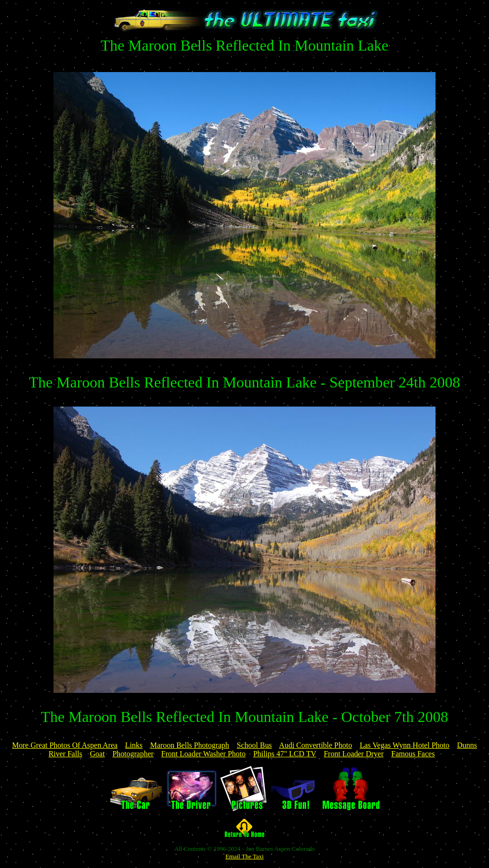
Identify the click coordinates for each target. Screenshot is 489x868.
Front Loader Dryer (354, 754)
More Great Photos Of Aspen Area (65, 745)
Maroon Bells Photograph (190, 745)
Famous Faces (413, 754)
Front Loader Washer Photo (204, 754)
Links (134, 745)
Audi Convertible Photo (315, 745)
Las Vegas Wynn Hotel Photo (404, 745)
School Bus (254, 745)
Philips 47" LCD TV (285, 754)
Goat (97, 754)
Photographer (133, 754)
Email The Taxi (244, 856)
